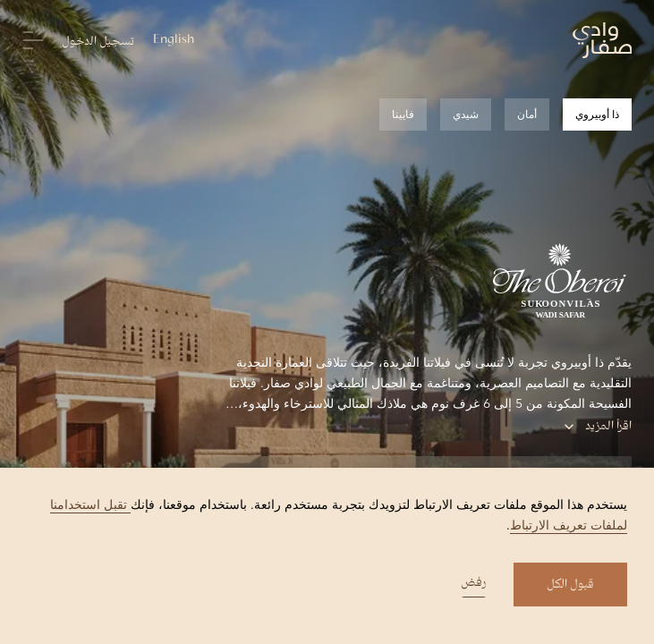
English (174, 40)
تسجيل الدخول (98, 42)
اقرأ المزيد (598, 427)
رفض (474, 585)
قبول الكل (570, 585)
